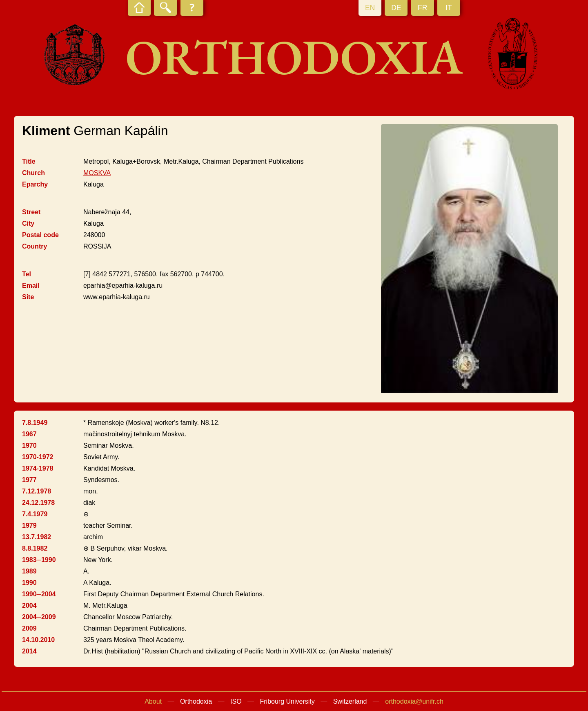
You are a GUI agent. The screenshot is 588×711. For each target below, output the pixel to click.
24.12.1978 (38, 503)
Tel (27, 274)
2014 (29, 651)
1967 (29, 434)
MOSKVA (97, 173)
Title (29, 161)
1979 (29, 525)
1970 (29, 445)
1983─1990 (39, 560)
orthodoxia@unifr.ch (414, 701)
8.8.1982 (35, 548)
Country (35, 246)
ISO (236, 701)
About (153, 701)
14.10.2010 (38, 640)
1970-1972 (38, 457)
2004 (29, 605)
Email (31, 286)
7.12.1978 (37, 491)
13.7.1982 (37, 537)
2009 (29, 628)
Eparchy (35, 184)
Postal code (40, 235)
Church (33, 173)
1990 (29, 583)
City (28, 223)
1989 (29, 571)
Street (31, 212)
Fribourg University (287, 701)
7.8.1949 (35, 423)
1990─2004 (39, 594)
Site (28, 297)
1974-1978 (38, 468)
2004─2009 (39, 617)
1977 (29, 480)
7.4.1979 (35, 514)
